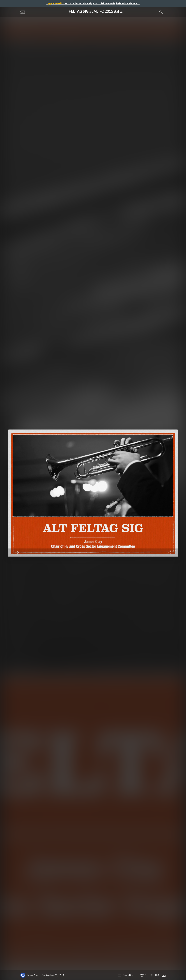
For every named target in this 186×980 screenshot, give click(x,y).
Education (125, 975)
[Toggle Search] (161, 12)
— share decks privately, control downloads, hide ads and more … (93, 3)
